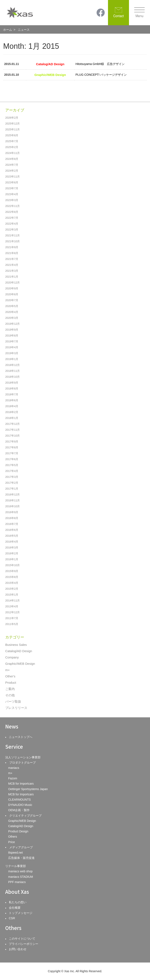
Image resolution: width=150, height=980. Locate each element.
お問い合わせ (18, 949)
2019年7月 (12, 341)
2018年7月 (12, 394)
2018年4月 (12, 406)
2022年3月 (12, 230)
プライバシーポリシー (24, 944)
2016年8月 (12, 518)
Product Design (18, 831)
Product (11, 683)
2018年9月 (12, 383)
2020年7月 (12, 300)
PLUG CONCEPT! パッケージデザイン (101, 75)
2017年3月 (12, 477)
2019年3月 (12, 353)
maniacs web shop (20, 871)
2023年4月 (12, 194)
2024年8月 (12, 159)
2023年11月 (12, 177)
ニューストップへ (21, 737)
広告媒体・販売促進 (21, 858)
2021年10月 (12, 241)
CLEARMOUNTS (19, 800)
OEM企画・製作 (19, 810)
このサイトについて (22, 939)
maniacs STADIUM (21, 877)
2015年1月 (12, 595)
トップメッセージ (21, 913)
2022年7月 (12, 218)
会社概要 (15, 908)
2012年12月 (12, 612)
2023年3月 (12, 200)
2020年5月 (12, 306)
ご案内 (10, 689)
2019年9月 (12, 330)
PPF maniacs (17, 882)
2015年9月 (12, 571)
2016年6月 (12, 530)
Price (12, 842)
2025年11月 (12, 129)
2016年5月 (12, 536)
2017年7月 (12, 453)
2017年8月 (12, 447)
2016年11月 (12, 500)
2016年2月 (12, 553)
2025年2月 (12, 147)
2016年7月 (12, 524)
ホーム (8, 30)
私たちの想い (18, 902)
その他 (10, 695)
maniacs (14, 768)
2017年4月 (12, 471)
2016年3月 (12, 548)
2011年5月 (12, 624)
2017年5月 (12, 465)
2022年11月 (12, 206)
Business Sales (16, 645)
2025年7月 (12, 141)
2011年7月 (12, 618)
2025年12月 (12, 124)
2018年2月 (12, 412)
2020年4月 (12, 312)
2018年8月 (12, 389)
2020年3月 (12, 318)
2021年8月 (12, 253)
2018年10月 (12, 377)
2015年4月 (12, 583)
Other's (10, 676)
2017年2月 (12, 483)
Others (13, 837)
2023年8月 (12, 182)
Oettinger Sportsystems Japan (28, 789)
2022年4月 (12, 224)
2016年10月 (12, 506)
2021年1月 (12, 277)
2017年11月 (12, 430)
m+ (7, 670)
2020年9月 (12, 288)
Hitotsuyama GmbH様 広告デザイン (100, 64)
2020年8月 (12, 294)
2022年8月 (12, 212)
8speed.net (15, 853)
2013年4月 (12, 606)
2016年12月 (12, 495)
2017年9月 (12, 442)
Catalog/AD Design (19, 651)
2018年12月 (12, 365)
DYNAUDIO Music (20, 805)
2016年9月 (12, 512)
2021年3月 (12, 271)
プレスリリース (16, 708)
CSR (12, 918)
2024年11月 (12, 153)
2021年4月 (12, 265)
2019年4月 (12, 347)
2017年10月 (12, 436)
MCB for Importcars (21, 784)
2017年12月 (12, 424)
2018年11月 (12, 371)
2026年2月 (12, 118)
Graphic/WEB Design (20, 664)
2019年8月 (12, 336)
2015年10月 (12, 565)
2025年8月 (12, 135)
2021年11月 (12, 235)
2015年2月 (12, 589)
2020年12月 (12, 283)
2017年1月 (12, 489)
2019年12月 (12, 324)
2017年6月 (12, 459)
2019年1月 (12, 359)
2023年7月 (12, 188)
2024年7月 (12, 165)
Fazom (13, 778)
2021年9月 (12, 247)
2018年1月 (12, 418)
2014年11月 (12, 601)
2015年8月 (12, 577)
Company (12, 657)
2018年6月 (12, 400)
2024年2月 (12, 171)
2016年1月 (12, 559)
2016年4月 (12, 542)
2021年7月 (12, 259)
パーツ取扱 (13, 701)
